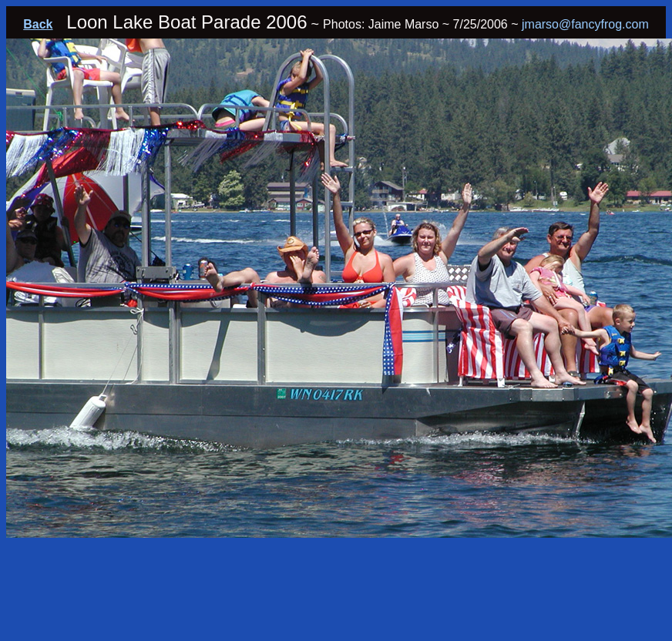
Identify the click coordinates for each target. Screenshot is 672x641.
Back (38, 24)
